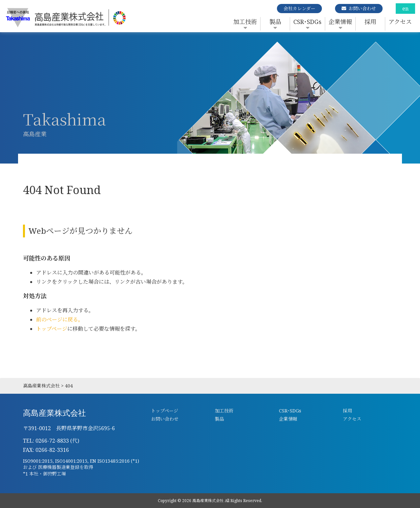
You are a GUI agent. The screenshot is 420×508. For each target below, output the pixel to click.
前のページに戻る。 (60, 320)
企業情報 (340, 22)
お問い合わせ (362, 8)
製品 (275, 22)
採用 (370, 22)
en (405, 9)
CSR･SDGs (307, 22)
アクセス (400, 22)
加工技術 (245, 22)
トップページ (52, 329)
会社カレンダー (299, 8)
